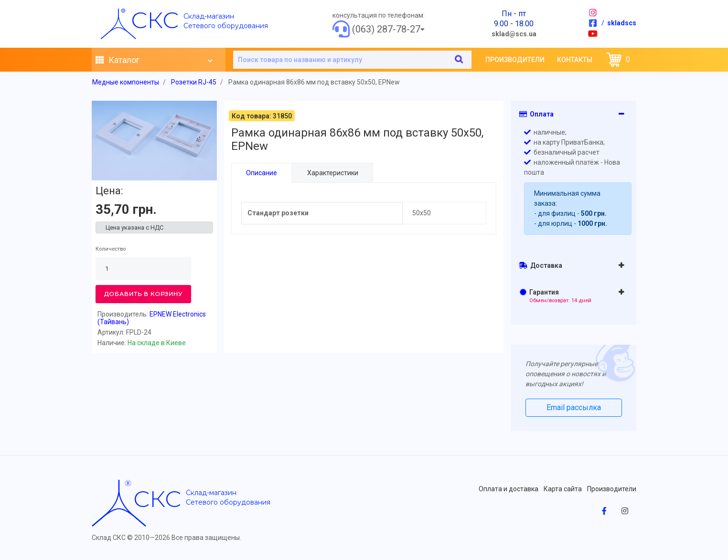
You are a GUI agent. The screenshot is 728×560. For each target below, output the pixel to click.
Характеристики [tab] (332, 173)
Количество (111, 249)
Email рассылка (574, 407)
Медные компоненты (126, 82)
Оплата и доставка (509, 489)
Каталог (154, 60)
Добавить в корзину (143, 294)
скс (155, 20)
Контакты (575, 60)
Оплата (536, 114)
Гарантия (556, 296)
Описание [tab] (262, 173)
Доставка (541, 265)
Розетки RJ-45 (194, 82)
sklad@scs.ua (514, 34)
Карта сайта (563, 489)
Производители (515, 60)
